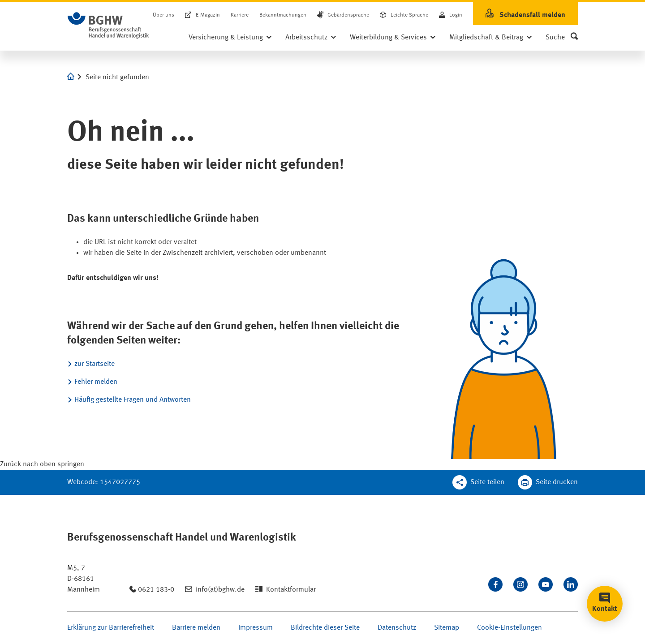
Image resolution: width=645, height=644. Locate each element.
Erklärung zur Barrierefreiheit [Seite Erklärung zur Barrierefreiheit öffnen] (111, 628)
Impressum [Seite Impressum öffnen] (256, 628)
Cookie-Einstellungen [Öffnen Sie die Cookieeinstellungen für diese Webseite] (510, 628)
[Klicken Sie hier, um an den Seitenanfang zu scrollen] (42, 464)
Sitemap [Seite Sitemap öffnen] (447, 628)
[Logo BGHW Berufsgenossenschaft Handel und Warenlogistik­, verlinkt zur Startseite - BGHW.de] (108, 26)
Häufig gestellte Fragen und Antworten (133, 400)
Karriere (240, 15)
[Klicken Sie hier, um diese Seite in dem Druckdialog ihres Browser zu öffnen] (548, 482)
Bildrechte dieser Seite (325, 628)
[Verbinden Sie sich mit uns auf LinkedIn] (571, 584)
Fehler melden (96, 382)
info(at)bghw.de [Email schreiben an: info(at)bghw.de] (220, 590)
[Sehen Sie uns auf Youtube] (546, 584)
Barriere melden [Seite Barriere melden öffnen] (196, 628)
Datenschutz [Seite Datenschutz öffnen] (397, 628)
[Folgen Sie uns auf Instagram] (520, 584)
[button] (562, 38)
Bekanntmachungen (283, 15)
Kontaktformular (291, 590)
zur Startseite (95, 364)
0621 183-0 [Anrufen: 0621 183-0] (156, 590)
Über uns (163, 15)
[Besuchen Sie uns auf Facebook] (495, 584)
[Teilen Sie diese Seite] (478, 482)
